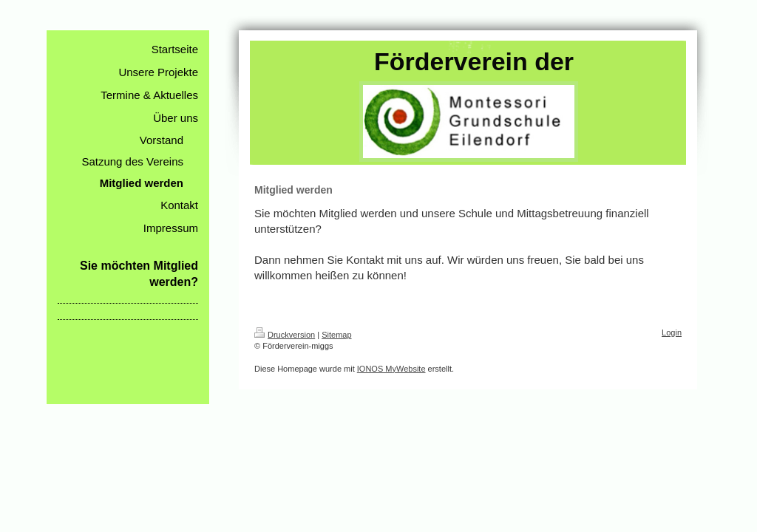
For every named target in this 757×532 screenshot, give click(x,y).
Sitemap (336, 335)
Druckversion (285, 335)
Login (672, 332)
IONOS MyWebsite (391, 369)
